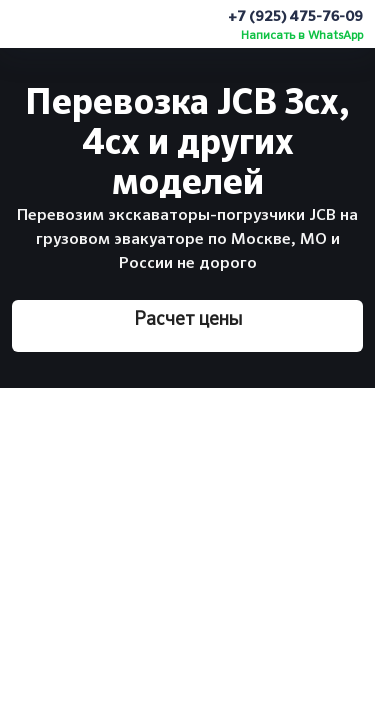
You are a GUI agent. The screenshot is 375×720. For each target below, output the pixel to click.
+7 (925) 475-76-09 (295, 17)
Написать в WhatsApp (302, 36)
